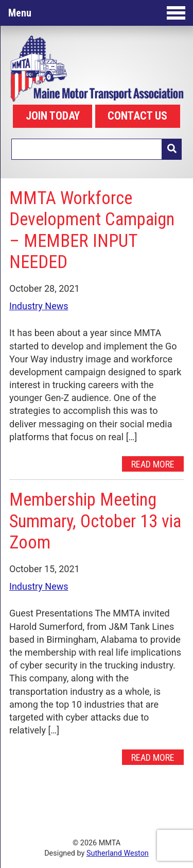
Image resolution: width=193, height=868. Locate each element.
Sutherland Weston (118, 853)
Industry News (39, 306)
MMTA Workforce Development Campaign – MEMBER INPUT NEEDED (92, 230)
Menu (97, 13)
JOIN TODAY (53, 116)
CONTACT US (137, 116)
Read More (153, 464)
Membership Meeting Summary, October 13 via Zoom (95, 521)
